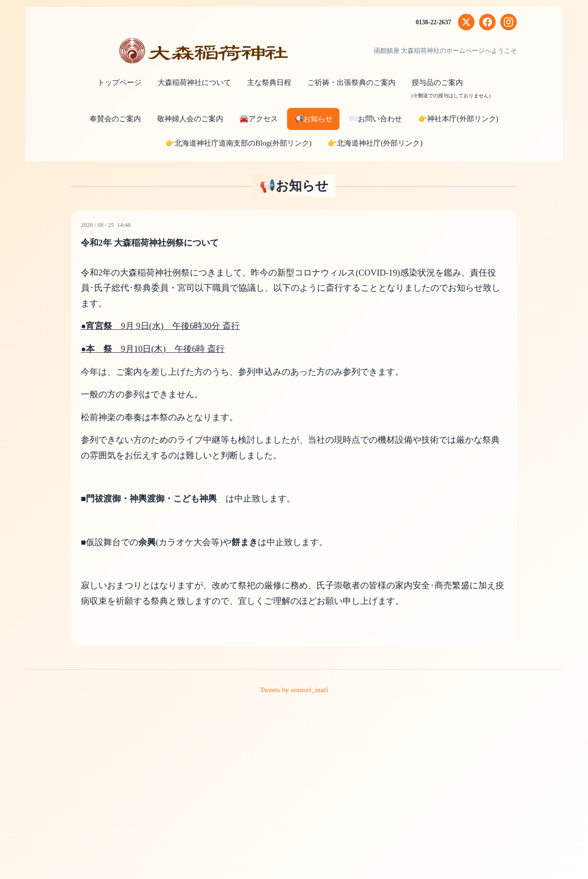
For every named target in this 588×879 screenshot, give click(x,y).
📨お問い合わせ (375, 119)
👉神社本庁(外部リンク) (458, 119)
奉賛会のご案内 (115, 119)
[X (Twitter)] (466, 22)
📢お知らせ (313, 119)
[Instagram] (509, 22)
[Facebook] (487, 22)
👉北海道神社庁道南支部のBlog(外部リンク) (238, 143)
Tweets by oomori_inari (294, 690)
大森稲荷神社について (194, 82)
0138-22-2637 (433, 22)
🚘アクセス (259, 119)
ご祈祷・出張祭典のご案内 (351, 82)
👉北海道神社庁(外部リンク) (375, 143)
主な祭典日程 (269, 82)
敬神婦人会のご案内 (190, 119)
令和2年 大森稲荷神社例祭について (153, 242)
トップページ (119, 82)
